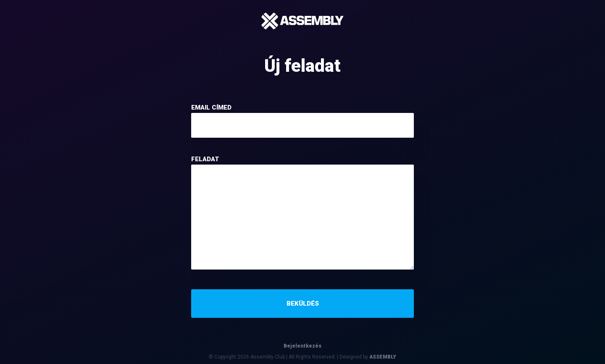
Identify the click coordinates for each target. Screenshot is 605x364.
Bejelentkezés (302, 346)
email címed (211, 107)
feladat (205, 159)
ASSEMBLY (383, 357)
